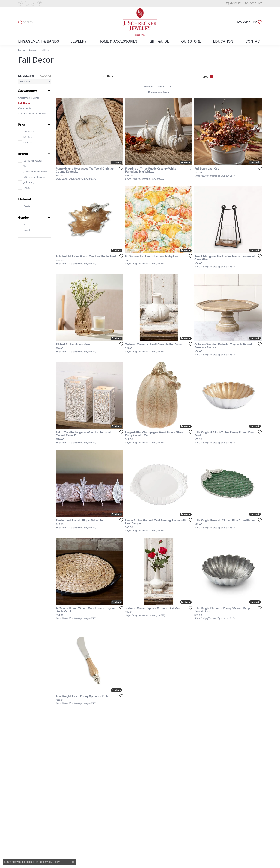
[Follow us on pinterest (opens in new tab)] (40, 3)
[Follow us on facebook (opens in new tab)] (27, 3)
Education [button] (223, 41)
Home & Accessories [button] (118, 41)
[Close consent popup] (73, 862)
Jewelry (22, 50)
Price (22, 125)
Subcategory (28, 91)
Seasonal (33, 50)
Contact (254, 41)
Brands (23, 154)
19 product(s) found (159, 92)
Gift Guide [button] (159, 41)
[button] (233, 3)
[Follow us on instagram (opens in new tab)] (33, 3)
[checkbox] (27, 131)
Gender (24, 218)
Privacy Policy (51, 862)
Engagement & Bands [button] (39, 41)
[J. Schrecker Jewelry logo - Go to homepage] (140, 22)
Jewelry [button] (79, 41)
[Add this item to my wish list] (120, 168)
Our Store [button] (191, 41)
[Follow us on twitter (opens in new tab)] (20, 3)
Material (24, 199)
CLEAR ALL (46, 76)
